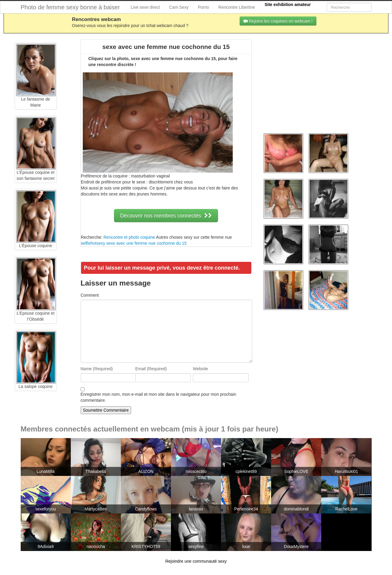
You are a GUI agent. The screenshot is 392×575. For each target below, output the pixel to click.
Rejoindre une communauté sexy (196, 561)
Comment (90, 295)
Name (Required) (97, 369)
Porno (203, 7)
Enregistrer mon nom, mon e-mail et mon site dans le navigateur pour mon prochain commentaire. (159, 397)
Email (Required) (151, 369)
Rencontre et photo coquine (129, 237)
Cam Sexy (179, 7)
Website (200, 369)
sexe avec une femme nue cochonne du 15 (146, 243)
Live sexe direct (145, 7)
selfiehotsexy (93, 243)
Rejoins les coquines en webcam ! (278, 21)
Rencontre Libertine (237, 7)
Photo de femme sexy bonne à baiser (70, 7)
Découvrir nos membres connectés (166, 216)
